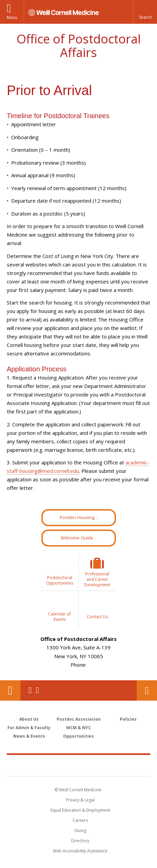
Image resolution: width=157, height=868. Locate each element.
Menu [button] (12, 17)
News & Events (29, 736)
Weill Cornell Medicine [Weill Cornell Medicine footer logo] (79, 765)
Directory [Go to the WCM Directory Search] (80, 841)
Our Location (10, 690)
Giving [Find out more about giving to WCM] (80, 830)
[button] (145, 12)
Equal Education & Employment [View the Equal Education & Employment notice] (80, 810)
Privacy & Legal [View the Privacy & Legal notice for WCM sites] (80, 800)
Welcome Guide (77, 538)
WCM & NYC (78, 728)
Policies (128, 719)
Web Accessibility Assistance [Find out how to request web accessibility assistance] (80, 851)
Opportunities (78, 736)
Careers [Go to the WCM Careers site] (80, 820)
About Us (29, 719)
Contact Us (147, 690)
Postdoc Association (79, 719)
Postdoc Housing (77, 517)
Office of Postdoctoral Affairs (79, 46)
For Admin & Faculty (29, 728)
